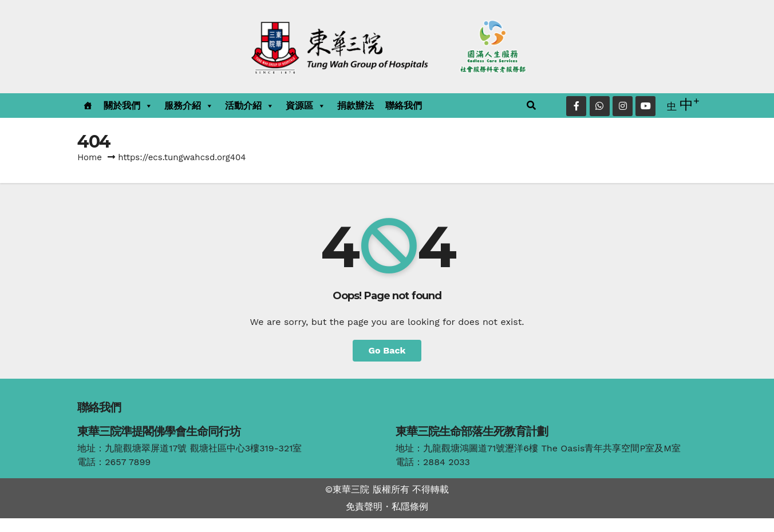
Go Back (387, 350)
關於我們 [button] (128, 106)
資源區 (306, 106)
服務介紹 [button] (189, 106)
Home (90, 157)
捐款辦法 (356, 106)
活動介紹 (250, 106)
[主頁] (88, 106)
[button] (532, 106)
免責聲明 (364, 507)
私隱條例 (410, 507)
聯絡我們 (404, 106)
